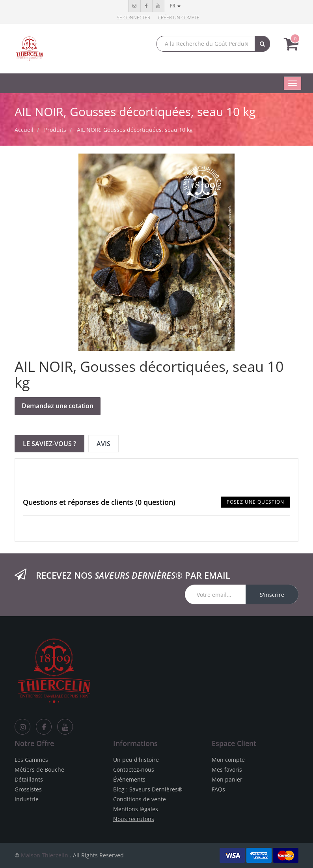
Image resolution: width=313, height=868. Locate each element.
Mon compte (228, 760)
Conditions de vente (140, 799)
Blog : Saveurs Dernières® (148, 789)
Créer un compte (179, 18)
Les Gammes (31, 760)
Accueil (24, 130)
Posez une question (255, 502)
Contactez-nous (134, 770)
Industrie (27, 799)
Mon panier (227, 779)
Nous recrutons (134, 819)
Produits (55, 130)
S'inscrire (272, 595)
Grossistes (28, 789)
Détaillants (29, 779)
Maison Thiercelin (45, 855)
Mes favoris (227, 770)
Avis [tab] (103, 444)
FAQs (218, 789)
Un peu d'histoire (136, 760)
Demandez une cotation (58, 406)
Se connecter (133, 18)
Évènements (129, 779)
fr (175, 6)
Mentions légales (136, 809)
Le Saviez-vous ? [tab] (49, 444)
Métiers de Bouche (39, 770)
